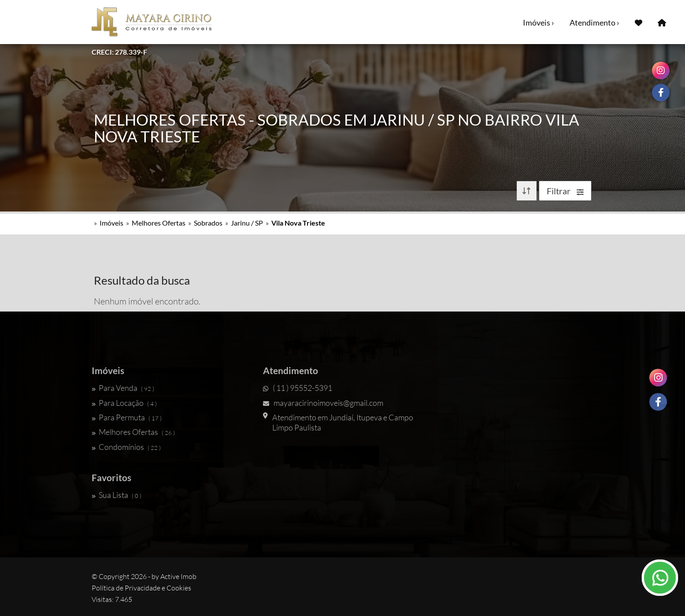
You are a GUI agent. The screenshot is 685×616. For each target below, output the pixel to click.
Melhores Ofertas (159, 223)
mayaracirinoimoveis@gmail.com (323, 403)
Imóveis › (539, 22)
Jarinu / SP (247, 223)
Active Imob (178, 576)
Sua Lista (117, 495)
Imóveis (111, 223)
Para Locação (124, 403)
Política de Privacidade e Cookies (141, 588)
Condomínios (126, 447)
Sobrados (208, 223)
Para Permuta (127, 417)
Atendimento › (594, 22)
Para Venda (123, 388)
